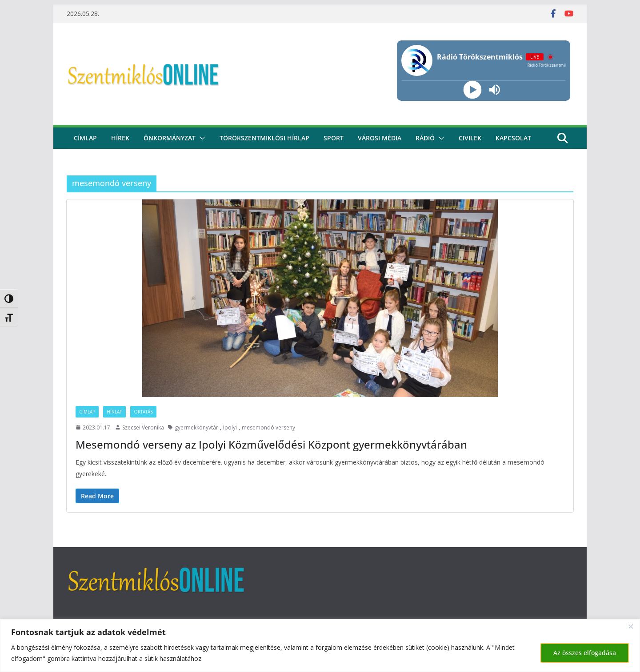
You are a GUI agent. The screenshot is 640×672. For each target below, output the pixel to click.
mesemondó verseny (268, 427)
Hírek (120, 138)
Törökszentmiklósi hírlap (264, 138)
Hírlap (114, 412)
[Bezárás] (631, 627)
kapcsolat (513, 138)
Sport (334, 138)
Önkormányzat (170, 138)
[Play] (472, 90)
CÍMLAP (85, 138)
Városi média (380, 138)
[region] (320, 646)
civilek (470, 138)
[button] (200, 138)
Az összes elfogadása (585, 653)
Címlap (87, 412)
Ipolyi (230, 427)
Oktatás (143, 412)
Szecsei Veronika (143, 427)
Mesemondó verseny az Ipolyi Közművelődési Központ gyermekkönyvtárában (271, 444)
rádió (425, 138)
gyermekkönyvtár (196, 427)
